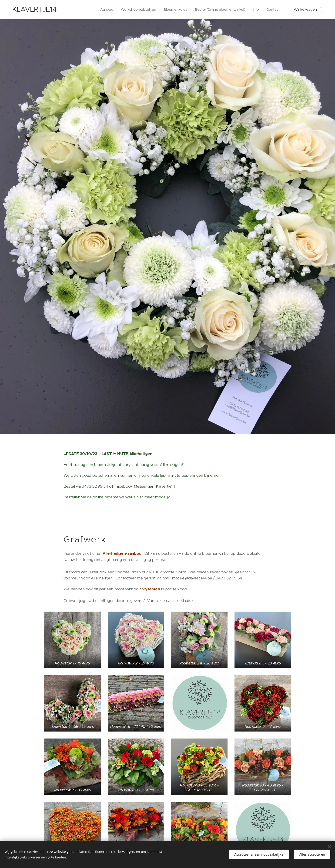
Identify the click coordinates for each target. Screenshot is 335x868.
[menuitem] (93, 10)
